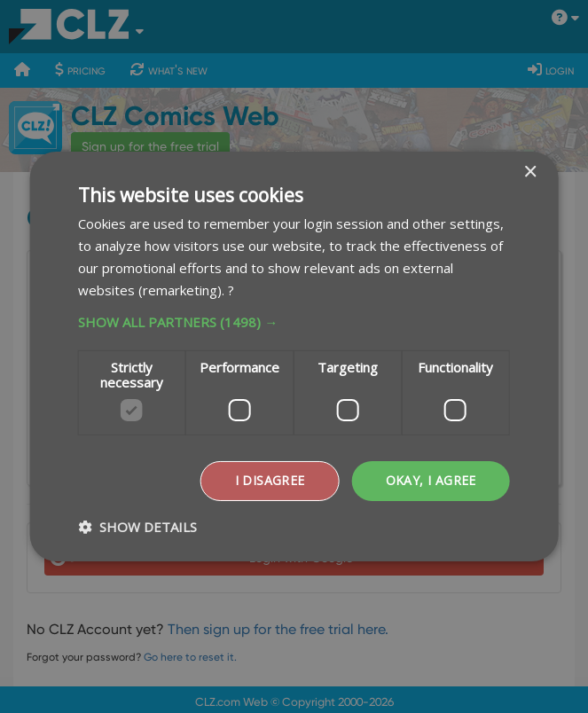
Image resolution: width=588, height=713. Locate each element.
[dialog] (294, 356)
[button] (294, 322)
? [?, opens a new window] (231, 290)
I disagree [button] (270, 480)
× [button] (530, 172)
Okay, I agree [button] (431, 480)
